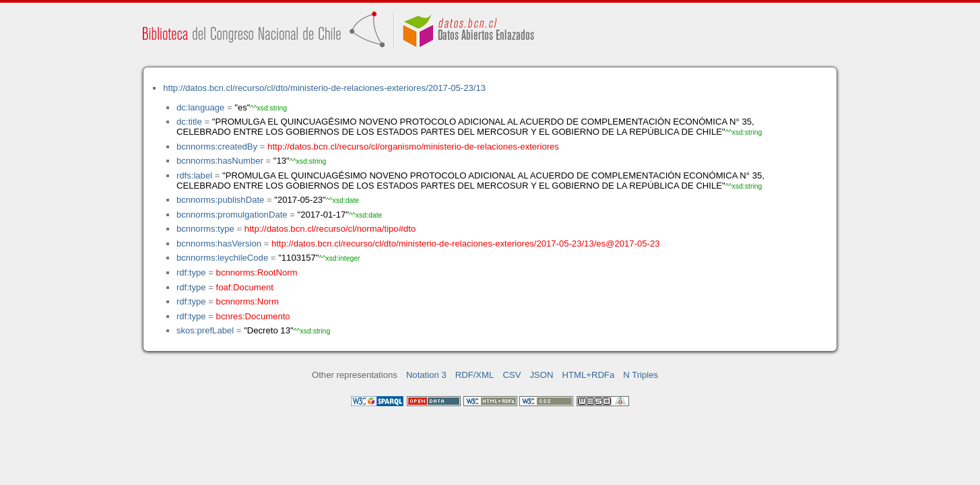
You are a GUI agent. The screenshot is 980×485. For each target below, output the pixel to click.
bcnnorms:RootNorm (257, 272)
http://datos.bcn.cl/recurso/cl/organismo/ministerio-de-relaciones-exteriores (413, 147)
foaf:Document (245, 287)
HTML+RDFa (589, 375)
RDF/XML (475, 375)
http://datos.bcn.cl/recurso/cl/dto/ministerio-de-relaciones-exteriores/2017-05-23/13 (324, 88)
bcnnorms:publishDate (220, 200)
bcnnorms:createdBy (217, 147)
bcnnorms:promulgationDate (232, 215)
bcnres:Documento (253, 316)
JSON (542, 375)
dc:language (200, 107)
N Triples (641, 375)
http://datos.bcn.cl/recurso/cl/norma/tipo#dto (330, 229)
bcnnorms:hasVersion (219, 244)
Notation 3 (426, 375)
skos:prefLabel (205, 330)
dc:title (189, 122)
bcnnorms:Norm (248, 301)
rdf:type (191, 272)
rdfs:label (194, 175)
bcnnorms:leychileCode (222, 258)
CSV (512, 375)
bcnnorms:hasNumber (220, 161)
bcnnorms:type (205, 229)
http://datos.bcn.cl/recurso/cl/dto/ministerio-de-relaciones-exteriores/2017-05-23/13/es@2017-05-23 (466, 244)
